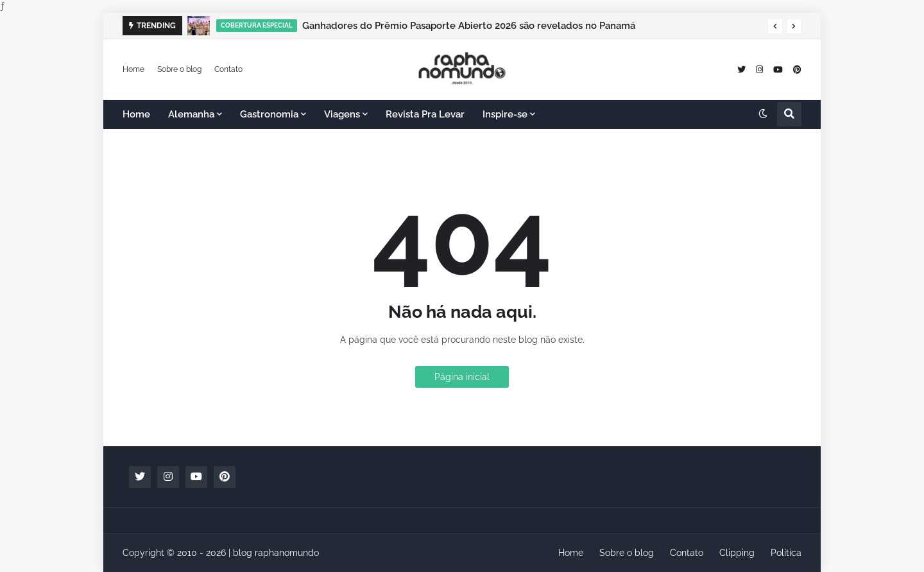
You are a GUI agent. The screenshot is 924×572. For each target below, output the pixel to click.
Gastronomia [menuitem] (269, 114)
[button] (775, 26)
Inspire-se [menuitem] (505, 114)
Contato (228, 69)
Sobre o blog (179, 69)
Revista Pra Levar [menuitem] (425, 114)
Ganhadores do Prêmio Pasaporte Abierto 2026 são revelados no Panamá (469, 26)
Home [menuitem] (136, 114)
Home (133, 69)
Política (786, 553)
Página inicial (462, 377)
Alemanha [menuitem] (191, 114)
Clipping (737, 553)
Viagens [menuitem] (342, 114)
